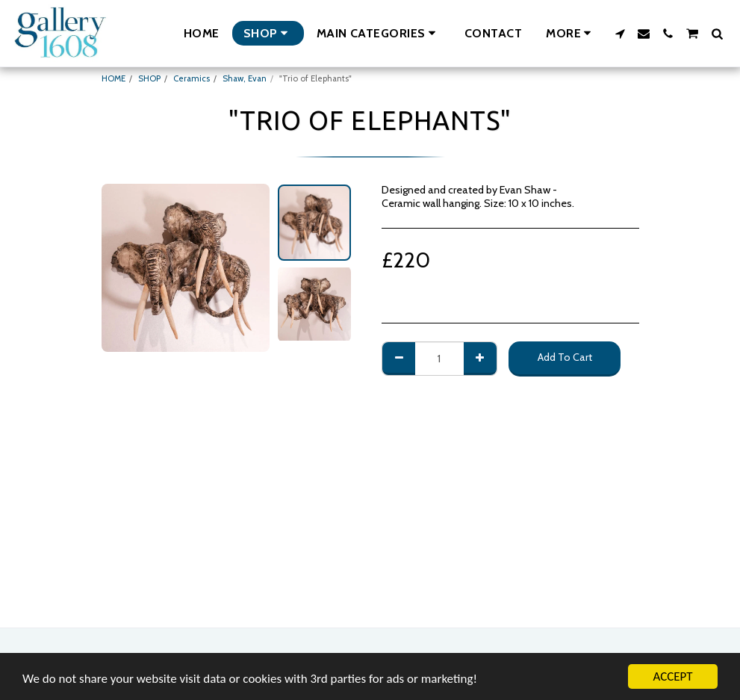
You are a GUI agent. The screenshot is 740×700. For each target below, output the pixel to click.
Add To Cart (565, 357)
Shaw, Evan (245, 78)
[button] (379, 33)
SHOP (149, 78)
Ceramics (192, 78)
